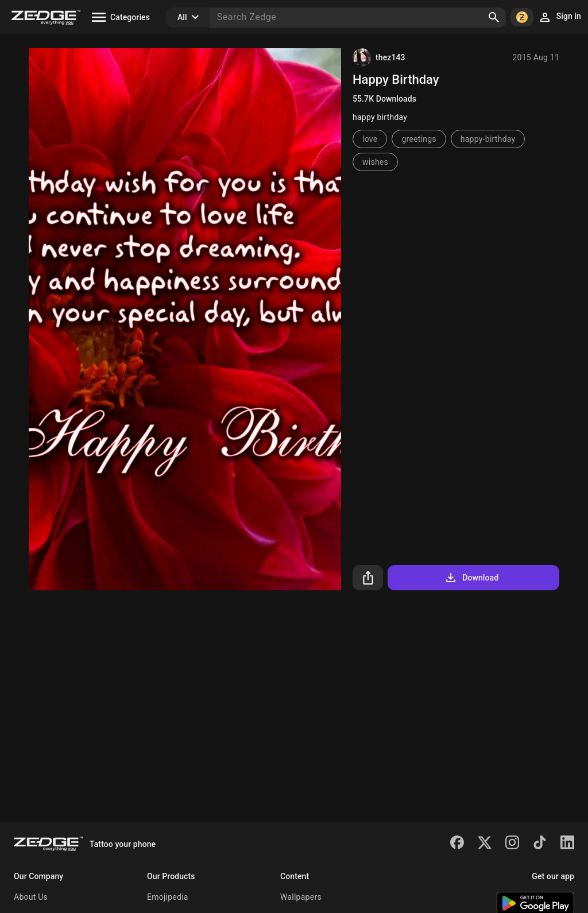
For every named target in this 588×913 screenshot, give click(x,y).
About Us (31, 897)
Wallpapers (301, 897)
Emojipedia (168, 897)
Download (471, 578)
